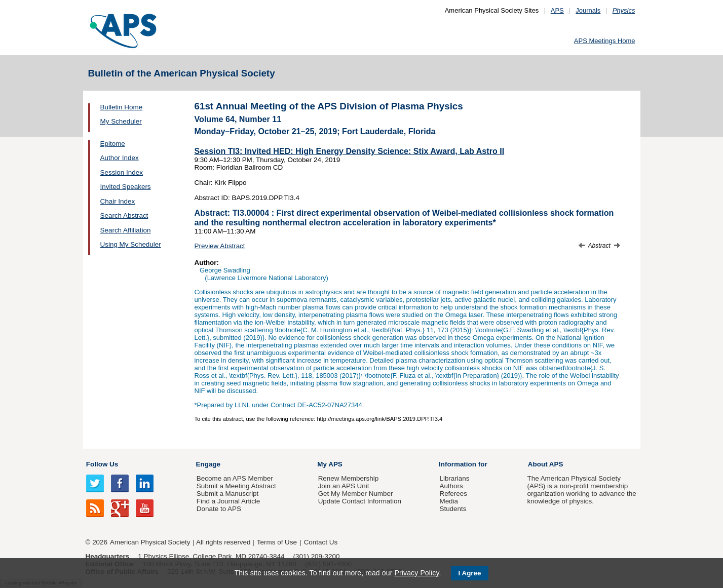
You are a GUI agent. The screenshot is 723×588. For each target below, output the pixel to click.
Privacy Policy (416, 573)
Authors (451, 486)
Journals (588, 10)
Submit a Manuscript (227, 494)
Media (449, 501)
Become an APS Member (235, 478)
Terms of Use (277, 542)
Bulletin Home (122, 107)
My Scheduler (121, 121)
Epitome (113, 144)
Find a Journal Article (228, 501)
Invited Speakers (126, 187)
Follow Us (102, 464)
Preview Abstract (220, 246)
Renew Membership (349, 478)
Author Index (120, 158)
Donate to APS (219, 509)
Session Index (122, 172)
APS (557, 10)
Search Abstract (124, 215)
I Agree (470, 573)
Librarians (454, 478)
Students (453, 509)
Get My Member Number (356, 494)
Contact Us (321, 542)
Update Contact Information (360, 501)
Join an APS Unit (344, 486)
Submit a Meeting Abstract (236, 486)
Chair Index (118, 201)
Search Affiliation (126, 230)
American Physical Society (150, 542)
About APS (546, 464)
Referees (453, 494)
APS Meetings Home (605, 41)
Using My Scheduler (131, 244)
